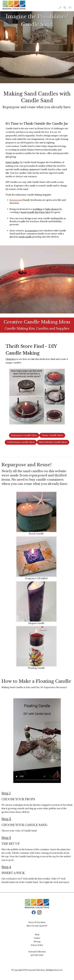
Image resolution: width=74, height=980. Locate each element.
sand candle (25, 237)
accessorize (31, 231)
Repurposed (16, 200)
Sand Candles (12, 162)
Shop (37, 935)
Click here (11, 359)
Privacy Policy (37, 945)
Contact (37, 938)
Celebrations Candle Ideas (21, 442)
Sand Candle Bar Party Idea (35, 212)
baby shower (52, 209)
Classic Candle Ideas (52, 435)
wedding (37, 209)
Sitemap (37, 942)
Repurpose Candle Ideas (24, 435)
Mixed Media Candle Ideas (53, 442)
